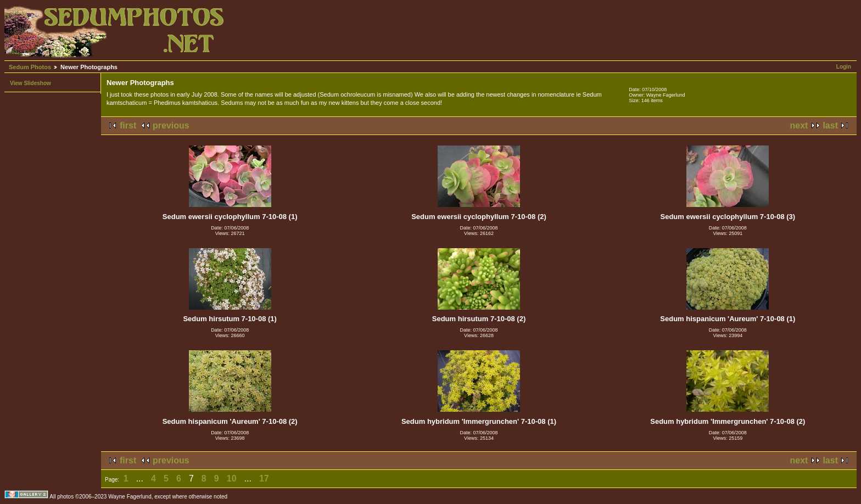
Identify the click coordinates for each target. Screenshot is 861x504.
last (830, 125)
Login (844, 67)
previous (171, 125)
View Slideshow (30, 83)
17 (264, 478)
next (799, 125)
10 (232, 478)
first (128, 125)
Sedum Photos (30, 67)
